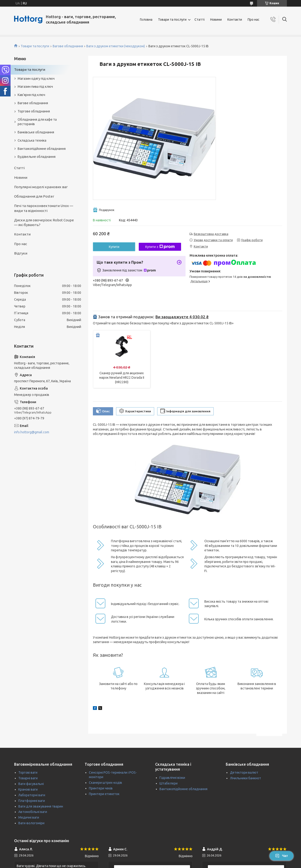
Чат (281, 856)
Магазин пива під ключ (35, 87)
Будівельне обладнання (37, 157)
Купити (114, 247)
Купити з (160, 247)
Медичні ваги (29, 817)
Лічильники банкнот (246, 778)
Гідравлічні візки (172, 778)
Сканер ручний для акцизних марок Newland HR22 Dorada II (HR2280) (122, 378)
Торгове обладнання (34, 111)
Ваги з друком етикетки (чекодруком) (116, 46)
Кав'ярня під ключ (31, 95)
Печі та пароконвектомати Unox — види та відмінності (44, 208)
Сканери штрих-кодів (105, 783)
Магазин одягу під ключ (36, 79)
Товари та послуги (172, 20)
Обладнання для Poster (34, 196)
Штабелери (168, 783)
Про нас (253, 20)
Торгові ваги (28, 772)
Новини (216, 20)
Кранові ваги (28, 789)
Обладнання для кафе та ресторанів (37, 122)
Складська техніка (32, 140)
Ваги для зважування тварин (41, 806)
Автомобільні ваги (33, 812)
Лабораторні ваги (32, 795)
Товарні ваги (28, 778)
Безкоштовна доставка (211, 234)
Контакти (235, 20)
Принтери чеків (101, 788)
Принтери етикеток (104, 794)
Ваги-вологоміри (31, 823)
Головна (146, 20)
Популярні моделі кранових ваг (41, 187)
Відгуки (21, 253)
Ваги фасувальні (31, 784)
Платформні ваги (32, 801)
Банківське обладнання (36, 132)
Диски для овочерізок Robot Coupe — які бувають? (44, 222)
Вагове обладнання (68, 46)
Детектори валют (244, 772)
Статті (200, 20)
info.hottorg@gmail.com (32, 432)
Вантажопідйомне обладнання (42, 149)
